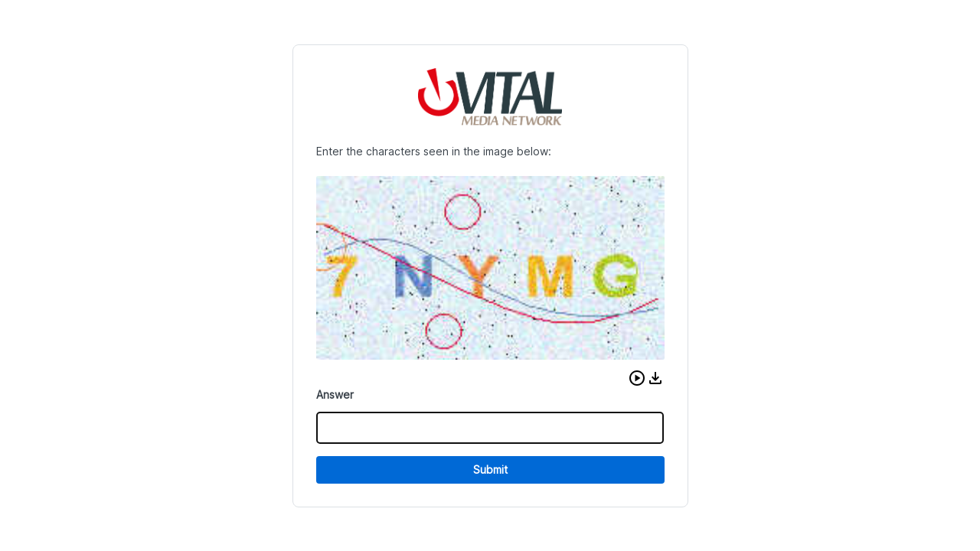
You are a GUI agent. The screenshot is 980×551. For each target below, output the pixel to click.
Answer (335, 395)
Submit (490, 469)
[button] (637, 378)
